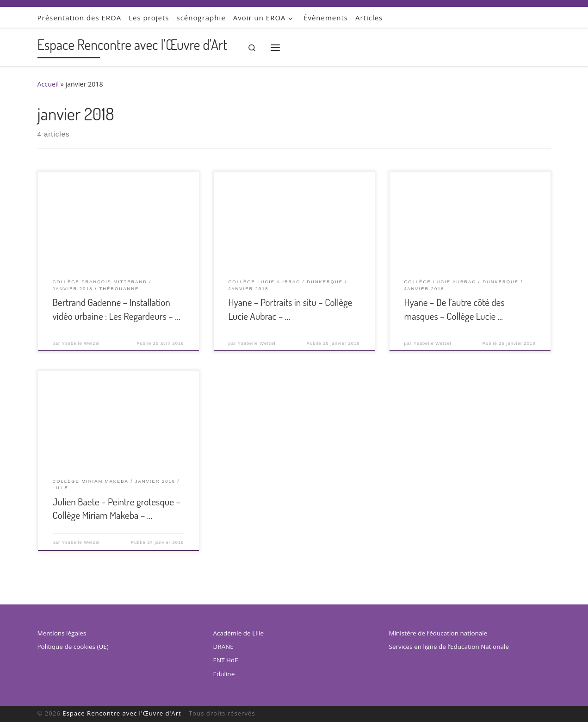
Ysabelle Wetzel (81, 343)
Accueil (48, 84)
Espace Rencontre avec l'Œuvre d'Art (122, 713)
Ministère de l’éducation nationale (438, 633)
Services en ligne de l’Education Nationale (449, 647)
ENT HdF (226, 660)
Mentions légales (62, 633)
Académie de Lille (239, 633)
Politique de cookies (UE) (73, 647)
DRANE (223, 647)
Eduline (224, 674)
